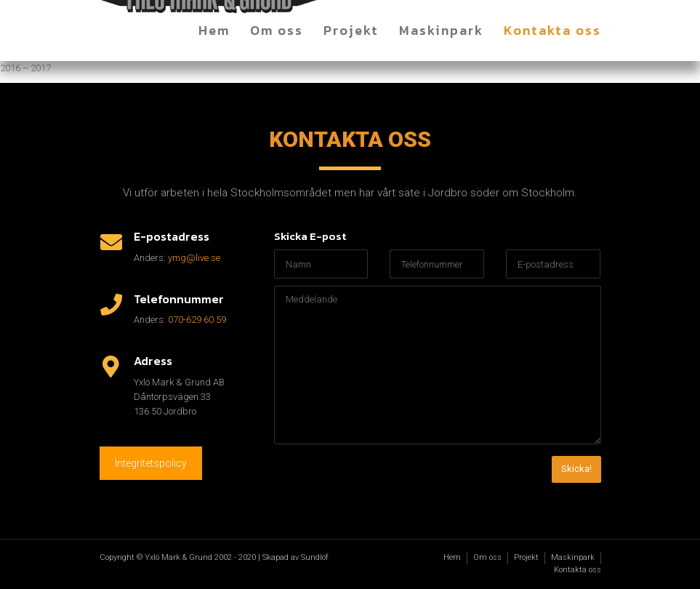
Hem (214, 30)
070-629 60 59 (197, 320)
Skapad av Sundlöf (295, 557)
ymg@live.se (194, 258)
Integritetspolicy (151, 463)
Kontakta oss (552, 30)
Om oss (277, 30)
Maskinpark (441, 30)
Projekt (351, 30)
